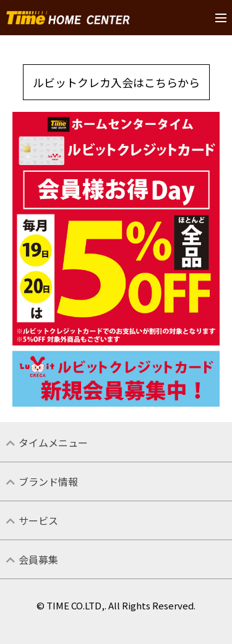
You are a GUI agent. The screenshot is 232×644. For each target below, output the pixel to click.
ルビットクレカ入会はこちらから (116, 82)
